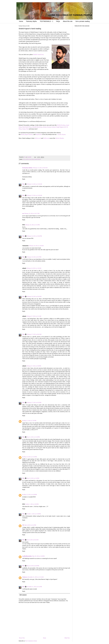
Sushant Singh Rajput (57, 127)
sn (23, 421)
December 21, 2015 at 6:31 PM (34, 587)
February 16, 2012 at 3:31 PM (32, 225)
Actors (24, 159)
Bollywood (38, 138)
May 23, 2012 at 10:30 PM (30, 495)
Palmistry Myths (31, 21)
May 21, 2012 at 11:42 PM (33, 437)
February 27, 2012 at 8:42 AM (34, 334)
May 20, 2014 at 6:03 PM (33, 566)
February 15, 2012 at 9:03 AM (40, 168)
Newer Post (22, 638)
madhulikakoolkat (27, 556)
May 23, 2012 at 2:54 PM (33, 478)
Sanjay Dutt (25, 129)
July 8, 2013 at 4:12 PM (30, 525)
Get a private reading (83, 21)
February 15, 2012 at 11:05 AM (34, 195)
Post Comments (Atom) (31, 641)
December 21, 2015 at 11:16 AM (36, 577)
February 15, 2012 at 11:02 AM (34, 184)
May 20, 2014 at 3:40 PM (38, 556)
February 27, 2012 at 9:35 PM (34, 403)
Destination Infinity (27, 168)
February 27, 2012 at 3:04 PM (34, 366)
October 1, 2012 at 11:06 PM (34, 514)
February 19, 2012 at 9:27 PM (34, 257)
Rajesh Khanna (29, 134)
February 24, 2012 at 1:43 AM (34, 268)
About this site (68, 21)
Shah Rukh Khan (27, 127)
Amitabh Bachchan (37, 127)
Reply (24, 179)
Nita (23, 184)
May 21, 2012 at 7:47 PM (30, 421)
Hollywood (46, 138)
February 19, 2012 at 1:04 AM (36, 246)
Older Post (67, 638)
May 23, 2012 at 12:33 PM (30, 457)
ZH (23, 525)
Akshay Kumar (47, 127)
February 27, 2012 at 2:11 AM (34, 316)
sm (23, 213)
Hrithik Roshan (61, 125)
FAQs (58, 21)
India (33, 159)
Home (21, 21)
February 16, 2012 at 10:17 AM (32, 213)
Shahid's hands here (38, 54)
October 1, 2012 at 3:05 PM (32, 504)
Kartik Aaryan (62, 134)
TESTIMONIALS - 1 (46, 21)
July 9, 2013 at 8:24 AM (33, 540)
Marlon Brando (60, 138)
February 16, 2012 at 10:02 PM (34, 236)
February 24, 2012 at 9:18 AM (34, 296)
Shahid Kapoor (38, 159)
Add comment (23, 595)
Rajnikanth (39, 134)
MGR (22, 134)
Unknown (25, 577)
